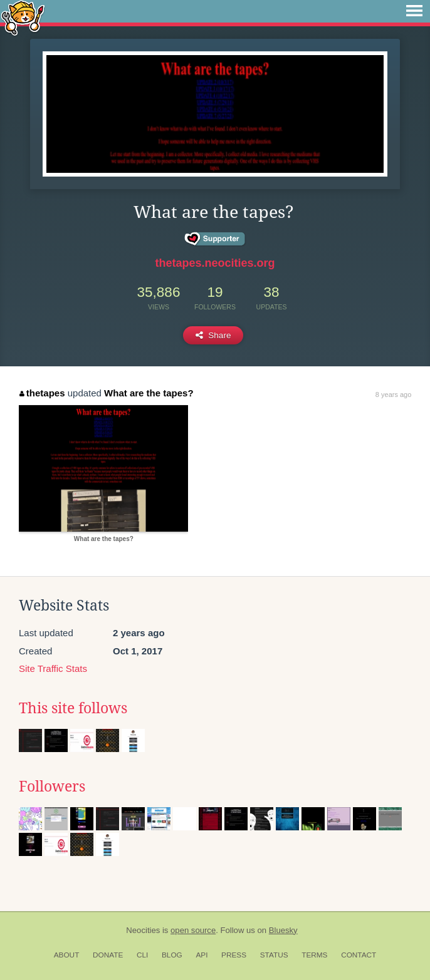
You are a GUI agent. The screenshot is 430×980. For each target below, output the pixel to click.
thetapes (42, 393)
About (67, 955)
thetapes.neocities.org (215, 263)
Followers (52, 787)
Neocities (143, 930)
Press (234, 955)
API (202, 955)
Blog (172, 955)
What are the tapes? (149, 393)
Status (274, 955)
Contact (359, 955)
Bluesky (283, 930)
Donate (108, 955)
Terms (314, 955)
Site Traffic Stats (53, 668)
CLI (142, 955)
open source (193, 930)
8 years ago (393, 395)
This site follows (73, 708)
